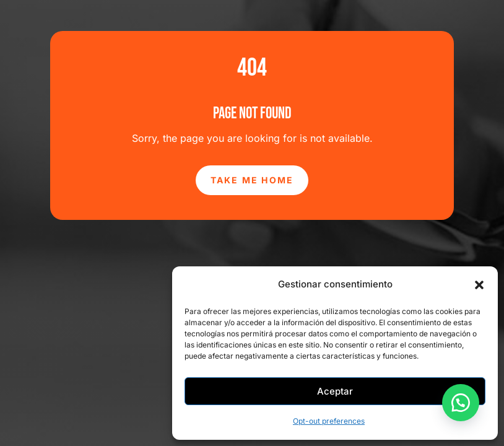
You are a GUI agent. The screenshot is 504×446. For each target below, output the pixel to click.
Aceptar (335, 391)
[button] (479, 285)
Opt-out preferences (329, 421)
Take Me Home (252, 180)
